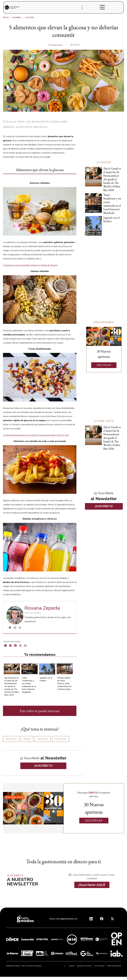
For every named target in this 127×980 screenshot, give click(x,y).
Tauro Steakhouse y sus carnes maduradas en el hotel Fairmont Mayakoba (29, 685)
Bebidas (27, 739)
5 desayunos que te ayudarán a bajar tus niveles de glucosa (30, 265)
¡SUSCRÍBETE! (43, 766)
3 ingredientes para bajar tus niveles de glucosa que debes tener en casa (36, 435)
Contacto (72, 966)
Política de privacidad (114, 966)
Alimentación (11, 739)
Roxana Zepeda (56, 45)
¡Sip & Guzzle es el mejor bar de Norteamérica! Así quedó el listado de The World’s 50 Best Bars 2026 (12, 686)
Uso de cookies (99, 966)
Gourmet (18, 18)
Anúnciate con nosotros (84, 966)
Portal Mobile (61, 739)
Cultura (30, 18)
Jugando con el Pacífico (46, 679)
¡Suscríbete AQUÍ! (92, 885)
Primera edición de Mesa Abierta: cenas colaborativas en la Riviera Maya (64, 684)
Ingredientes (43, 739)
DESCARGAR (104, 365)
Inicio (7, 18)
